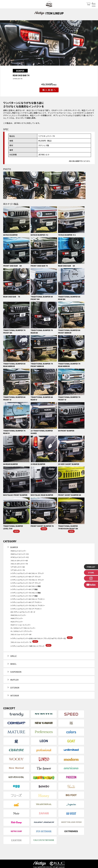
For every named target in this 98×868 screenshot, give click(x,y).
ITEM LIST (91, 567)
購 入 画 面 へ (49, 90)
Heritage (49, 5)
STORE (91, 573)
